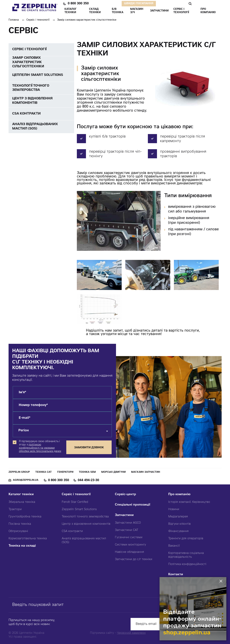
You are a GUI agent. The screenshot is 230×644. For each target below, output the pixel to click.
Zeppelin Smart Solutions (79, 509)
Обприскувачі (18, 531)
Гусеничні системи (129, 537)
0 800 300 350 (78, 4)
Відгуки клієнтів (179, 524)
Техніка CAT (44, 472)
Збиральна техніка (22, 502)
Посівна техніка (20, 524)
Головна (14, 20)
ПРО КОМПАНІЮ (208, 11)
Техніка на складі (22, 546)
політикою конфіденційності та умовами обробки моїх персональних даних (40, 448)
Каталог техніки (21, 495)
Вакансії (174, 546)
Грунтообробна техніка (25, 517)
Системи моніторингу (130, 545)
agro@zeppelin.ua (26, 480)
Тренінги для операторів (186, 539)
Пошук (190, 4)
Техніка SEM (87, 472)
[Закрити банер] (222, 581)
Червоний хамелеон (131, 633)
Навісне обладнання (129, 552)
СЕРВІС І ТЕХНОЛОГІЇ (181, 11)
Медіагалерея (178, 517)
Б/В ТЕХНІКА (118, 11)
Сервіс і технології (38, 20)
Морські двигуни (113, 472)
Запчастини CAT (127, 530)
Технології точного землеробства (85, 517)
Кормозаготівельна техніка (28, 539)
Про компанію (179, 495)
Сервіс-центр (125, 495)
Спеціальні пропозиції (133, 505)
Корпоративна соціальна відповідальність (186, 555)
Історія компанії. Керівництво (189, 502)
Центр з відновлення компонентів (86, 524)
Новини (174, 509)
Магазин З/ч (137, 11)
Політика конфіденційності (187, 564)
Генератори (65, 472)
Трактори (15, 509)
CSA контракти (72, 531)
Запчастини (124, 515)
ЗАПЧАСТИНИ (159, 11)
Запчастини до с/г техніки (134, 559)
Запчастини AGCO (128, 523)
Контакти (176, 575)
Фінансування (178, 531)
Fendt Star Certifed (75, 502)
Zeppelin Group (19, 472)
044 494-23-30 (88, 480)
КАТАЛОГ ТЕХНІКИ (70, 11)
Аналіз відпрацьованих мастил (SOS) (84, 540)
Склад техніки (95, 11)
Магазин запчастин (146, 472)
